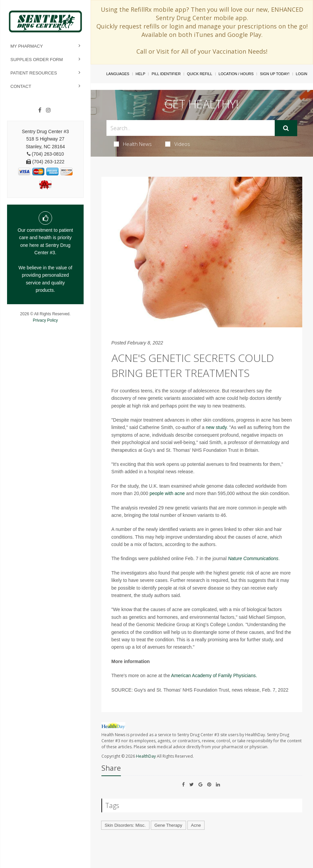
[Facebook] (40, 110)
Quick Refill (200, 74)
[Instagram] (48, 110)
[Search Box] (191, 128)
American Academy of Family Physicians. (214, 675)
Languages (118, 74)
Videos (178, 144)
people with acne (167, 493)
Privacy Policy (46, 320)
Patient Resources (34, 73)
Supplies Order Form (37, 60)
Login (302, 74)
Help (141, 74)
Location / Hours (236, 74)
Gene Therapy (168, 825)
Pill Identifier (166, 74)
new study (216, 427)
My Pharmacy (27, 46)
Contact (21, 86)
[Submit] (286, 128)
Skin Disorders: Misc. (125, 825)
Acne (196, 825)
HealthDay (146, 756)
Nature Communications (253, 558)
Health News (133, 144)
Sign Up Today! (275, 74)
